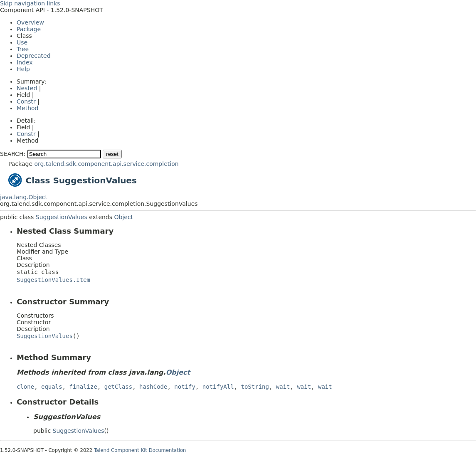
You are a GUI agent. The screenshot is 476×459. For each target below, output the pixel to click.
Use (22, 42)
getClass (118, 387)
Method (28, 108)
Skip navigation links (30, 3)
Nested (27, 88)
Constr (26, 101)
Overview (30, 22)
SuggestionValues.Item (53, 280)
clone (25, 387)
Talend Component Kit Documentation (140, 450)
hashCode (153, 387)
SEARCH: (13, 154)
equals (52, 387)
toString (255, 387)
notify (185, 387)
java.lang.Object (24, 197)
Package (29, 29)
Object (124, 217)
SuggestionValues (62, 217)
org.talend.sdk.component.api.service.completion (106, 164)
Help (23, 69)
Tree (23, 49)
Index (25, 62)
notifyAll (218, 387)
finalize (83, 387)
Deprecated (34, 56)
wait (283, 387)
